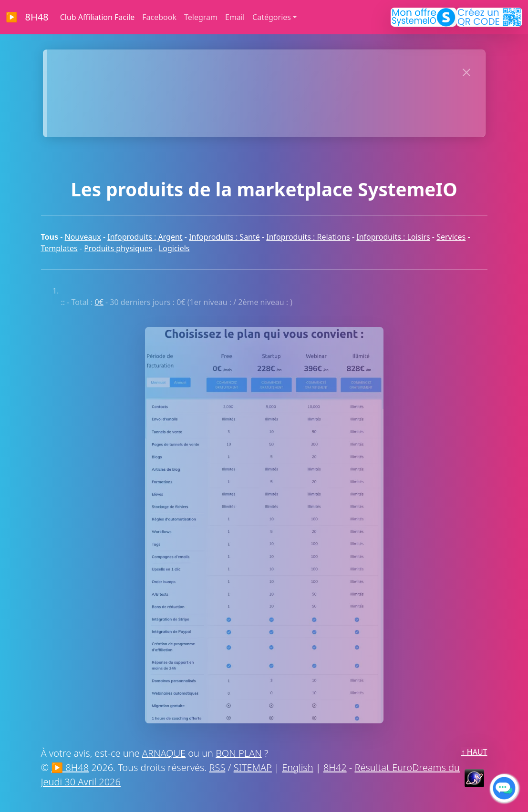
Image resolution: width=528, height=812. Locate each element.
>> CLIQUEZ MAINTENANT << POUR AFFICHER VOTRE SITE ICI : (249, 71)
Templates (59, 248)
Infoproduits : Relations (308, 237)
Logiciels (174, 248)
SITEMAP (253, 767)
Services (451, 237)
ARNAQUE (164, 753)
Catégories (272, 17)
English (297, 767)
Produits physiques (118, 248)
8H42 (335, 767)
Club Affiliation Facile (98, 17)
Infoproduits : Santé (224, 237)
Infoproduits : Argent (145, 237)
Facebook (159, 17)
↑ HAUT (474, 752)
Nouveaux (83, 237)
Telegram (201, 17)
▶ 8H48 (27, 17)
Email (235, 17)
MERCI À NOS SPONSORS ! (249, 115)
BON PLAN (239, 753)
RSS (217, 767)
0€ (99, 302)
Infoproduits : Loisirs (393, 237)
